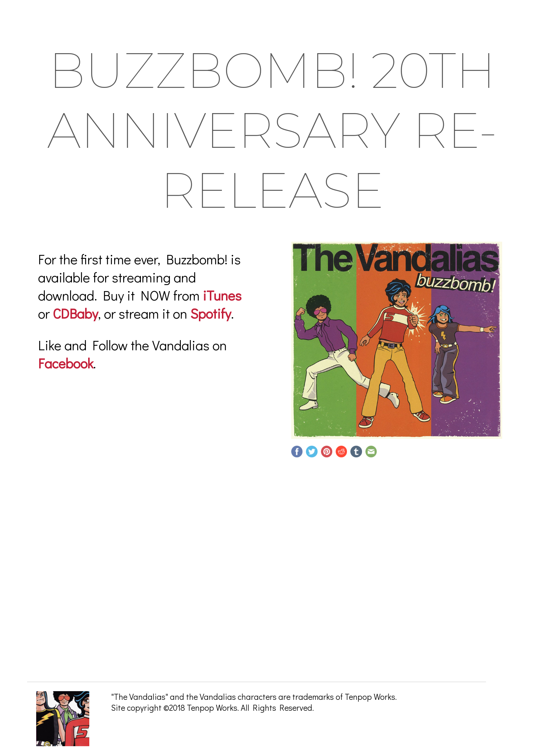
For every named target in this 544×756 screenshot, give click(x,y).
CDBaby (75, 313)
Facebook (66, 363)
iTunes (222, 295)
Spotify (211, 313)
